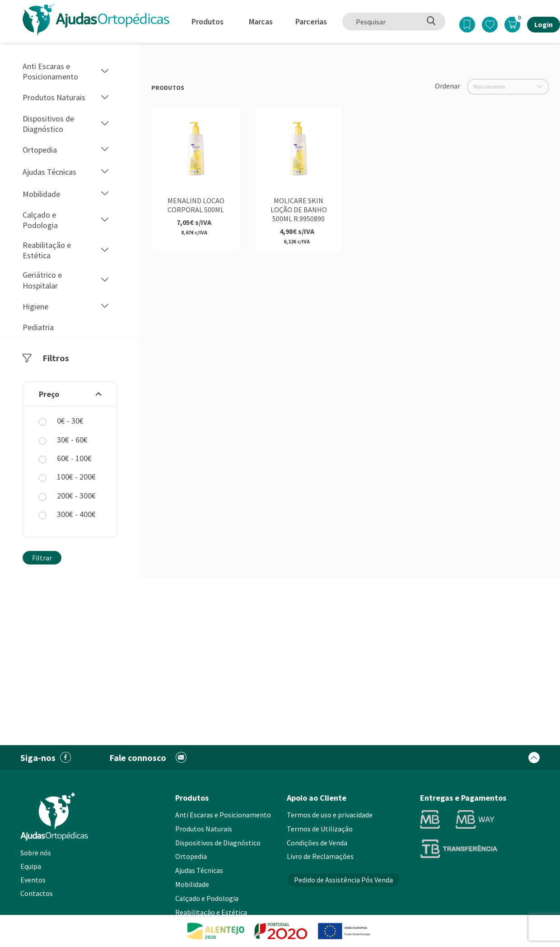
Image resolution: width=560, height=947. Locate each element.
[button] (105, 72)
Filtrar (42, 558)
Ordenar (448, 86)
